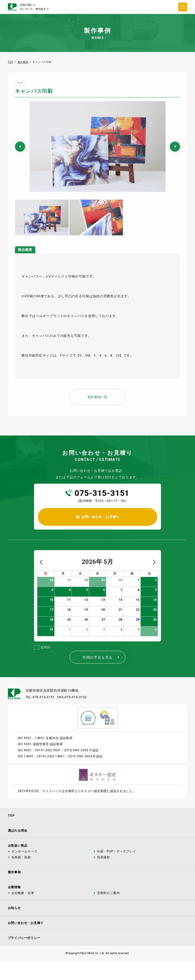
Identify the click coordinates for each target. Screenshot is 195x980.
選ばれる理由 (18, 831)
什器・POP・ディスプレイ (116, 852)
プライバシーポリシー (24, 938)
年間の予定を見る (101, 657)
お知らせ (14, 908)
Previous (20, 147)
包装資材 (103, 857)
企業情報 (14, 887)
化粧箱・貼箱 (21, 857)
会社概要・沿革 (23, 893)
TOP (11, 62)
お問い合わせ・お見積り (26, 923)
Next (175, 147)
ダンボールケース (24, 852)
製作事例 (23, 62)
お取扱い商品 (18, 846)
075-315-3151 (102, 493)
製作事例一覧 (97, 397)
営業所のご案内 (108, 893)
